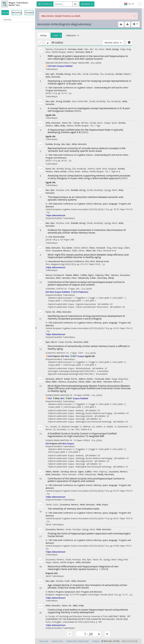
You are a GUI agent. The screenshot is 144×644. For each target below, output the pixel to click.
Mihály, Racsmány (106, 474)
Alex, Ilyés (50, 74)
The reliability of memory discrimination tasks (73, 509)
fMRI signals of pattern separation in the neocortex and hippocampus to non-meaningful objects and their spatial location (88, 57)
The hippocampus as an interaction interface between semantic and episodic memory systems (85, 198)
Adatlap (43, 35)
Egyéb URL (51, 115)
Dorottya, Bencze (69, 472)
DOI (50, 66)
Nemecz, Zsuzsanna (120, 275)
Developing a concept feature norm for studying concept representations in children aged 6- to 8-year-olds (89, 82)
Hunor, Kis (67, 123)
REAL (58, 398)
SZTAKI (116, 641)
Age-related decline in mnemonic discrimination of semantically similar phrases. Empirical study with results (87, 586)
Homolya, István (75, 49)
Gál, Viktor (97, 382)
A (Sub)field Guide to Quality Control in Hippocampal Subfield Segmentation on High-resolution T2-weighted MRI (82, 435)
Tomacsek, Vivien (102, 379)
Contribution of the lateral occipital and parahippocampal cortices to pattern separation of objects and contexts (86, 283)
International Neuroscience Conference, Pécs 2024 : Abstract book (79, 261)
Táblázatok (72, 35)
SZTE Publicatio (81, 292)
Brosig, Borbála (63, 101)
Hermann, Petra (69, 278)
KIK (110, 641)
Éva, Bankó (67, 248)
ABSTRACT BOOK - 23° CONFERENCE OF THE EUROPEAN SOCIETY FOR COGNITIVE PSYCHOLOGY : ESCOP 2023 (88, 618)
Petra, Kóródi (60, 171)
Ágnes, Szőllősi (85, 472)
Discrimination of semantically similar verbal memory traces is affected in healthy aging (89, 347)
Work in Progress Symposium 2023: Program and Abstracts (75, 592)
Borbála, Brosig (63, 74)
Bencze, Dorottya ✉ (55, 275)
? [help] (140, 4)
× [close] (135, 16)
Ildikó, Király (60, 126)
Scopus (61, 66)
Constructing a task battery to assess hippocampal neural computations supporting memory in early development (88, 611)
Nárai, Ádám (51, 382)
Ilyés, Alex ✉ (51, 342)
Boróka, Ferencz (123, 74)
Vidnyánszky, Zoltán (87, 278)
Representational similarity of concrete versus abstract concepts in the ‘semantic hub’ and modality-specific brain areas (87, 150)
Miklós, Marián (52, 472)
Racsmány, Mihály (106, 278)
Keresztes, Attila (53, 278)
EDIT (75, 356)
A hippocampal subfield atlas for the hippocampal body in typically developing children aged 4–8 (85, 131)
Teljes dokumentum (55, 215)
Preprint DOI (59, 356)
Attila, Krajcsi (102, 505)
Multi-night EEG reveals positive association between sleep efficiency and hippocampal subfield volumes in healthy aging (88, 256)
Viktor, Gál (91, 251)
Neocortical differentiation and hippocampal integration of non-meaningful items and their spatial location (83, 568)
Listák (56, 35)
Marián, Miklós (72, 275)
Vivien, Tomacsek (97, 248)
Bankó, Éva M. (71, 379)
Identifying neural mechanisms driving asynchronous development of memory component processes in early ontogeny (86, 317)
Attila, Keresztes (53, 77)
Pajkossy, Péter (102, 275)
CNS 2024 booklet (56, 237)
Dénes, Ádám (85, 382)
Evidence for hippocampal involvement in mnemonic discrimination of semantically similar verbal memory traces (87, 231)
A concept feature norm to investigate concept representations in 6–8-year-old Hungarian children (89, 110)
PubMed (68, 66)
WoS (55, 66)
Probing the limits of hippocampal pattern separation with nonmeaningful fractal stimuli (89, 535)
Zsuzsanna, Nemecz (61, 251)
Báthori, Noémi (86, 379)
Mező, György (112, 49)
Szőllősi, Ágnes (87, 275)
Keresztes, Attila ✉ (84, 52)
